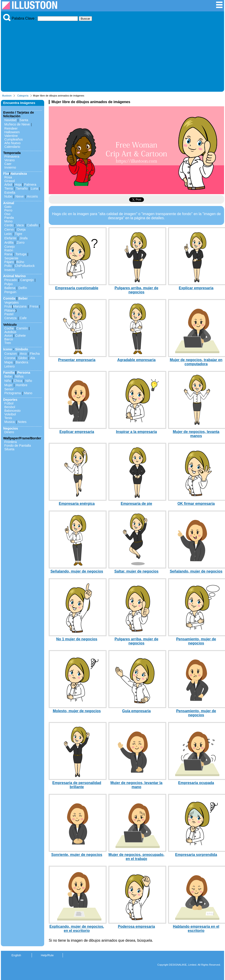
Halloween (12, 132)
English (16, 955)
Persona (24, 373)
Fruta (8, 306)
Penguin (10, 292)
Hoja (18, 185)
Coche (9, 328)
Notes (22, 422)
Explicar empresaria (196, 288)
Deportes (10, 400)
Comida (9, 298)
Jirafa (24, 238)
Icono (8, 349)
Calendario (12, 147)
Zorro (20, 242)
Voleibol (10, 414)
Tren (8, 343)
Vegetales (12, 302)
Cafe (23, 318)
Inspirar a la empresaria (136, 432)
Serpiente (11, 258)
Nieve (19, 196)
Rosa (8, 177)
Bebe (8, 376)
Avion (8, 336)
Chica (18, 381)
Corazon (10, 354)
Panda (9, 218)
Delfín (23, 288)
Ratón (9, 250)
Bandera (22, 362)
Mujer (8, 385)
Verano (10, 160)
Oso (7, 214)
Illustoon (7, 96)
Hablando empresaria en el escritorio (196, 929)
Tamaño (22, 188)
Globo (23, 358)
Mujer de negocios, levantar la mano (137, 785)
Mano (28, 393)
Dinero (9, 432)
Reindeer (11, 128)
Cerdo (9, 225)
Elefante (10, 238)
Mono (8, 221)
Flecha (35, 354)
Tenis (8, 418)
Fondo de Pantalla (18, 446)
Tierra (9, 188)
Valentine (11, 136)
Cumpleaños (14, 139)
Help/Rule (47, 955)
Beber (23, 298)
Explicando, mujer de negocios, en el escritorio (77, 929)
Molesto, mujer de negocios (77, 711)
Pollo (8, 266)
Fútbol (9, 403)
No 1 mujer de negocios (77, 639)
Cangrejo (27, 280)
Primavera (12, 156)
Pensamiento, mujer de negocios (196, 641)
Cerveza (10, 318)
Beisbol (10, 407)
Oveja (21, 229)
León (8, 234)
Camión (22, 328)
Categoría (23, 96)
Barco (9, 339)
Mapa (8, 362)
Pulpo (9, 284)
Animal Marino (14, 276)
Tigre (18, 234)
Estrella (10, 193)
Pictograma (13, 393)
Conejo (10, 247)
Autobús (10, 332)
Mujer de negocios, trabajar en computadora (196, 362)
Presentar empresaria (77, 360)
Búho (20, 262)
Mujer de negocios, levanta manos (196, 434)
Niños (19, 376)
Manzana (20, 306)
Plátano (10, 310)
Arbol (8, 185)
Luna (34, 188)
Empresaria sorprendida (196, 855)
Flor (6, 174)
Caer (8, 164)
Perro (8, 210)
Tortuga (21, 254)
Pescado (11, 280)
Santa (24, 120)
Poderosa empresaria (137, 927)
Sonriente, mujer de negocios (77, 855)
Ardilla (9, 242)
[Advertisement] (112, 55)
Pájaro (9, 262)
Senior (9, 389)
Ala (33, 358)
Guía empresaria (136, 711)
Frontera (10, 442)
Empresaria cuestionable (77, 288)
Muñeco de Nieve (17, 124)
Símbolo (22, 349)
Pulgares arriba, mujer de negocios (136, 290)
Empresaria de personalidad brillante (77, 785)
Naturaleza (19, 174)
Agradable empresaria (136, 360)
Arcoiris (32, 196)
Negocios (11, 428)
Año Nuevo (12, 143)
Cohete (20, 336)
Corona (10, 358)
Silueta (9, 449)
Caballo (32, 225)
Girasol (10, 181)
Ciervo (9, 229)
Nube (8, 196)
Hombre (22, 385)
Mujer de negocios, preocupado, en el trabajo (136, 857)
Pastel (9, 314)
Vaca (20, 225)
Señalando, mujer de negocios (77, 571)
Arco (23, 354)
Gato (8, 207)
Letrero (10, 366)
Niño (8, 381)
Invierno (10, 167)
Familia (9, 373)
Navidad (10, 120)
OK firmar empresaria (196, 504)
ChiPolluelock (25, 266)
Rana (8, 254)
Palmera (30, 185)
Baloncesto (12, 411)
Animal (9, 203)
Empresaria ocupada (196, 783)
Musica (10, 422)
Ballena (10, 288)
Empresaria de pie (136, 504)
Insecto (10, 270)
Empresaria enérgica (77, 504)
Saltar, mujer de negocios (136, 571)
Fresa (34, 306)
